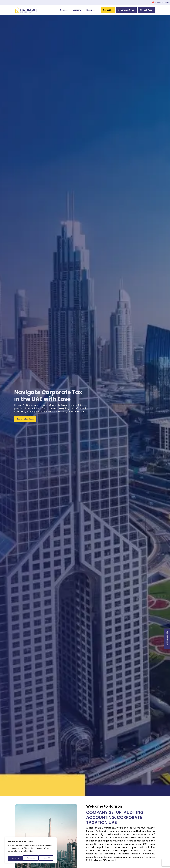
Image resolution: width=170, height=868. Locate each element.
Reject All (31, 858)
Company (79, 10)
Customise (15, 858)
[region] (31, 851)
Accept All (46, 858)
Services (65, 10)
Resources (92, 10)
